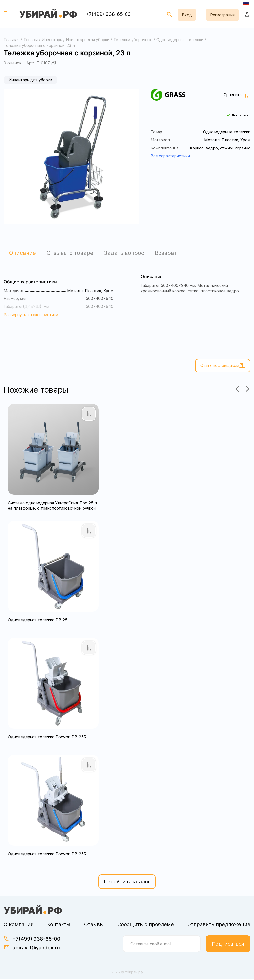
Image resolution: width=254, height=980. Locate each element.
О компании (19, 925)
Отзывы (94, 925)
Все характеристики (170, 156)
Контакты (59, 925)
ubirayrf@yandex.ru (36, 948)
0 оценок (13, 63)
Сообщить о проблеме (146, 925)
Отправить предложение (219, 925)
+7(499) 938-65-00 (108, 14)
